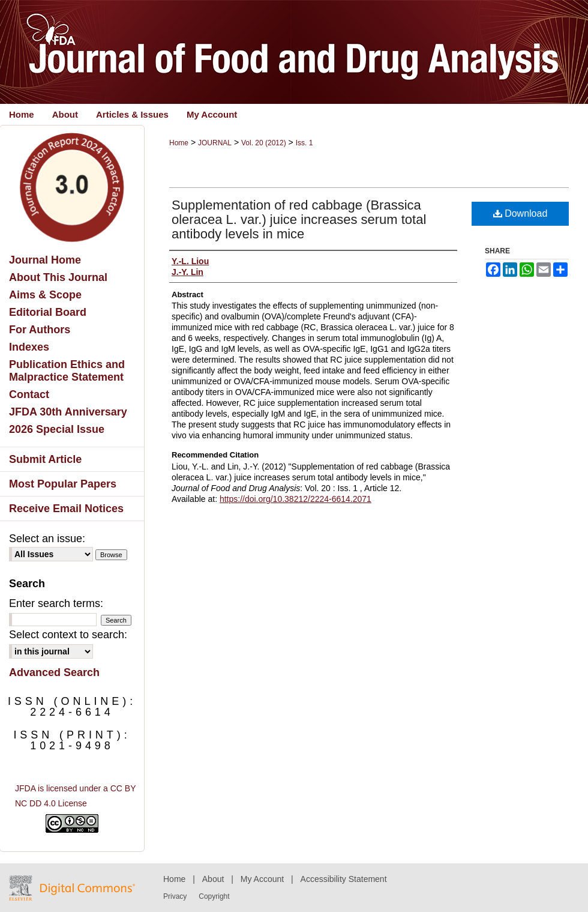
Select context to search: (68, 635)
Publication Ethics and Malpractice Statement (67, 371)
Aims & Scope (45, 295)
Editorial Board (48, 312)
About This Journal (58, 277)
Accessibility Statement (344, 879)
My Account (262, 879)
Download (520, 213)
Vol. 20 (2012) (264, 143)
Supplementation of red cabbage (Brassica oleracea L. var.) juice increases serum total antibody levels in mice (299, 219)
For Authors (40, 330)
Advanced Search (54, 672)
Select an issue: (47, 539)
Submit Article (45, 459)
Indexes (29, 347)
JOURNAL (215, 143)
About (213, 879)
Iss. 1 (304, 143)
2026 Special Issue (57, 429)
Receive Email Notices (66, 509)
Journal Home (45, 260)
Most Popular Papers (63, 484)
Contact (29, 394)
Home (179, 143)
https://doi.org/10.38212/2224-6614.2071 (295, 499)
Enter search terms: (56, 603)
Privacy (175, 896)
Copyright (214, 896)
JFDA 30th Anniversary (68, 412)
